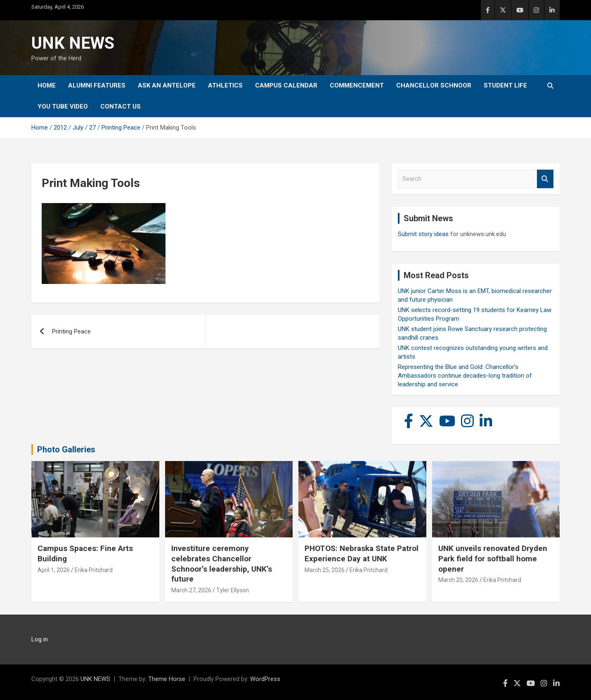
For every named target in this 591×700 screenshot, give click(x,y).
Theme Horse (167, 679)
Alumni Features (97, 85)
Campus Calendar (286, 85)
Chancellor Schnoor (434, 85)
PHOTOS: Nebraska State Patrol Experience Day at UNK (362, 553)
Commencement (357, 85)
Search (545, 179)
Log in (40, 639)
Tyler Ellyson (233, 590)
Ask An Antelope (167, 85)
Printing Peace (71, 331)
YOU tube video (63, 106)
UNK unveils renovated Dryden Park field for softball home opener (493, 558)
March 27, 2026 (191, 590)
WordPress (265, 679)
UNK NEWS (73, 43)
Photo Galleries (66, 449)
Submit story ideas (423, 234)
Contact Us (121, 106)
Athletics (225, 85)
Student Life (505, 85)
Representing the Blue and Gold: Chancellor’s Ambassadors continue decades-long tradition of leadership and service (465, 376)
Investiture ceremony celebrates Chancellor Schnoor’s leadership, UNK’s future (222, 564)
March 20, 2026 (458, 580)
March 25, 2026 (325, 570)
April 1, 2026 (54, 570)
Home (47, 85)
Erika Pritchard (94, 570)
